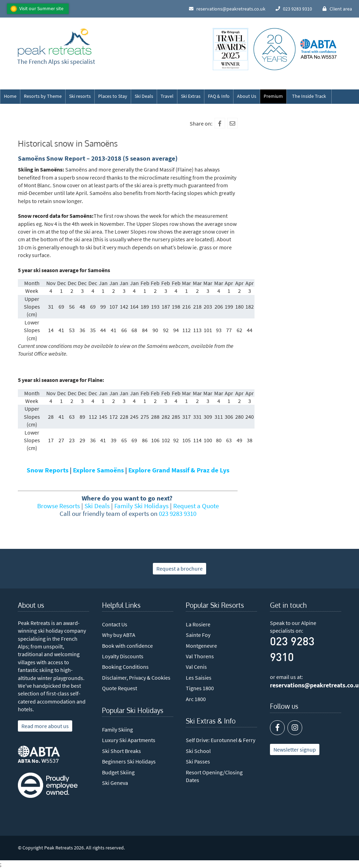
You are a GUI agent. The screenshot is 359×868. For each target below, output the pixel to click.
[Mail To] (232, 123)
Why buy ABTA (119, 635)
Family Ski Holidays (141, 506)
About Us (247, 96)
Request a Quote (196, 506)
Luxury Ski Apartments (129, 740)
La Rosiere (198, 624)
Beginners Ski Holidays (129, 761)
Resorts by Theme (43, 96)
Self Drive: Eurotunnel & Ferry (221, 740)
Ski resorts (80, 96)
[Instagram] (295, 728)
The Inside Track (309, 96)
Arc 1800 (196, 699)
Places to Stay (113, 96)
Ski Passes (198, 761)
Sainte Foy (198, 635)
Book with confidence (127, 646)
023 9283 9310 (178, 513)
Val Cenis (196, 667)
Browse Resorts (59, 506)
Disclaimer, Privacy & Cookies (136, 678)
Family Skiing (117, 729)
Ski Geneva (115, 783)
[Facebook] (220, 123)
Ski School (198, 751)
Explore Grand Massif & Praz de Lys (179, 470)
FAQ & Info (219, 96)
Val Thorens (200, 656)
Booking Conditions (125, 667)
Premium (273, 96)
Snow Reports (48, 470)
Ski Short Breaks (121, 751)
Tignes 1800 (200, 688)
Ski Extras (191, 96)
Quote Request (120, 688)
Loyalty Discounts (123, 656)
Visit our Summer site (41, 8)
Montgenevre (201, 646)
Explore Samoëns (98, 470)
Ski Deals (144, 96)
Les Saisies (199, 678)
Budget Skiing (118, 772)
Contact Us (115, 624)
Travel (167, 96)
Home (10, 96)
